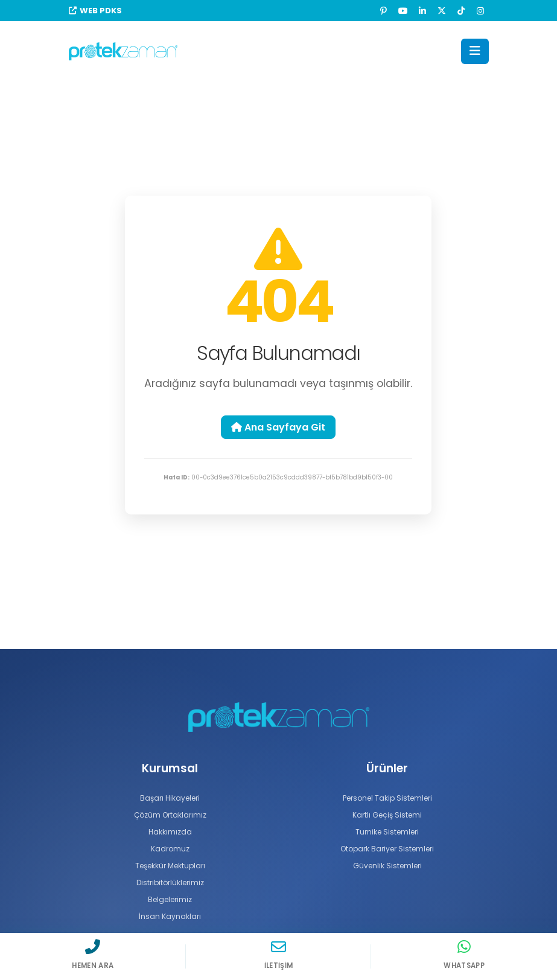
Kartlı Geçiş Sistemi (387, 815)
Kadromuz (170, 849)
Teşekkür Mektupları (170, 866)
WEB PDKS (95, 11)
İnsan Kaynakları (170, 916)
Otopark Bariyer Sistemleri (387, 849)
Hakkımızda (170, 832)
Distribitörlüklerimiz (170, 882)
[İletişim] (279, 954)
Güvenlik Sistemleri (387, 866)
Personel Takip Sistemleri (387, 798)
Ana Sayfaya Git (278, 427)
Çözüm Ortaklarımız (170, 815)
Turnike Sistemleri (387, 832)
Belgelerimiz (170, 899)
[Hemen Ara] (93, 954)
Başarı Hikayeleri (170, 798)
